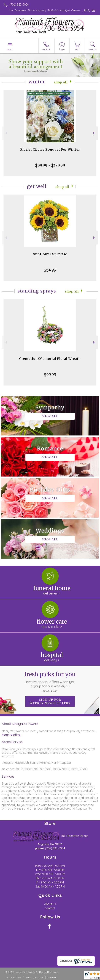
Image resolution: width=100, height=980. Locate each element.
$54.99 (50, 270)
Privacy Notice (34, 977)
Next (94, 133)
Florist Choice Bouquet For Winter (50, 149)
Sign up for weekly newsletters (50, 701)
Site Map (52, 977)
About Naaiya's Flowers (20, 724)
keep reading (11, 735)
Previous (6, 133)
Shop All (61, 82)
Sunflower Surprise (50, 254)
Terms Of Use (13, 977)
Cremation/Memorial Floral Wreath (50, 359)
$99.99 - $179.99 (50, 165)
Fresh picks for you (50, 682)
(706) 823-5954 (19, 4)
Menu (10, 49)
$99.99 (50, 375)
